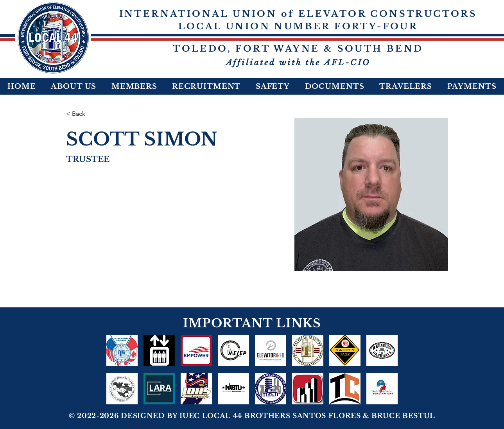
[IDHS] (196, 389)
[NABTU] (233, 389)
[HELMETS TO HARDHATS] (382, 350)
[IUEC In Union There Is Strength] (122, 350)
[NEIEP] (233, 350)
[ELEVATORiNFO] (271, 350)
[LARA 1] (159, 389)
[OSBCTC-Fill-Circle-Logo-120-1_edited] (271, 389)
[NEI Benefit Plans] (159, 350)
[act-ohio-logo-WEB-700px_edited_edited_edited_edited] (308, 389)
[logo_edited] (308, 350)
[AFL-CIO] (122, 389)
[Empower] (196, 350)
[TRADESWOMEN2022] (382, 389)
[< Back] (82, 114)
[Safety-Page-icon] (345, 350)
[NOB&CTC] (345, 389)
